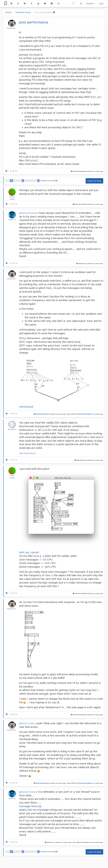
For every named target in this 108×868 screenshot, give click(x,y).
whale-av (12, 220)
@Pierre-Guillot (27, 723)
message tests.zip (30, 806)
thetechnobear (13, 28)
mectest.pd (26, 407)
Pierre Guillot (81, 204)
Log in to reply (94, 181)
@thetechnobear (28, 213)
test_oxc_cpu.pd (29, 552)
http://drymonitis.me (27, 453)
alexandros (12, 429)
